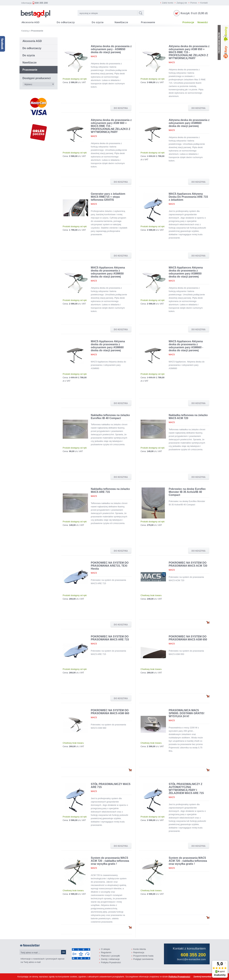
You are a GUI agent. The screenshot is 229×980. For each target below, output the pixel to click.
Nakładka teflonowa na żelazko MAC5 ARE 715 (110, 490)
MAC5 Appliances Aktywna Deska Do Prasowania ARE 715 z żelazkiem (188, 197)
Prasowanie (148, 22)
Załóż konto (168, 3)
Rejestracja (139, 952)
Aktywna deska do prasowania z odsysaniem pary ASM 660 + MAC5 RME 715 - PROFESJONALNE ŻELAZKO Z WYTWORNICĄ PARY (111, 126)
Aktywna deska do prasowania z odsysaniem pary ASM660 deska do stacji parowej (189, 123)
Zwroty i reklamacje (110, 959)
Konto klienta (140, 949)
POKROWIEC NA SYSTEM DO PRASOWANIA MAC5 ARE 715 (110, 638)
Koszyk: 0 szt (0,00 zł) (194, 13)
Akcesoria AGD (31, 22)
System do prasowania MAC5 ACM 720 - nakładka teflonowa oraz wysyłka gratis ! (110, 861)
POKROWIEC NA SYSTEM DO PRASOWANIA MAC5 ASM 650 (188, 638)
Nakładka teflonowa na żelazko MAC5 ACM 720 (188, 417)
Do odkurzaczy (66, 22)
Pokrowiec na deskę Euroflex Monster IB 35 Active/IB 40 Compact (187, 492)
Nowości (203, 22)
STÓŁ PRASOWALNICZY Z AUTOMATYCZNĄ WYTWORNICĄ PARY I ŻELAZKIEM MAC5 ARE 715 (186, 789)
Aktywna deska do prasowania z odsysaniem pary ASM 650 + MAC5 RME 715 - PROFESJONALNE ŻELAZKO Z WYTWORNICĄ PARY (189, 52)
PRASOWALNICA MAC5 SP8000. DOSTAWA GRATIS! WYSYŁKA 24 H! (187, 713)
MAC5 (94, 56)
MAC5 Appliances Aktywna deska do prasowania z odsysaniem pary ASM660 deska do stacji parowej (108, 346)
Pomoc (194, 3)
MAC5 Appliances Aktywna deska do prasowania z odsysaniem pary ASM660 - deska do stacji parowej (186, 346)
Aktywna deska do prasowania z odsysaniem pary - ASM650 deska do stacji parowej (111, 49)
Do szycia (98, 22)
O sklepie (105, 949)
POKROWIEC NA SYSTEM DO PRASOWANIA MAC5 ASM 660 (110, 712)
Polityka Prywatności (111, 962)
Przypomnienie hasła (143, 956)
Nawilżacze (121, 22)
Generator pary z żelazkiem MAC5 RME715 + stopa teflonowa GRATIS (108, 197)
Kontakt (204, 3)
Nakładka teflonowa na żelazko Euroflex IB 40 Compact (110, 417)
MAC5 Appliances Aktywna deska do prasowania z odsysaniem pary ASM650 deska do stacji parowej (108, 272)
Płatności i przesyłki (110, 956)
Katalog (25, 31)
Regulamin (106, 952)
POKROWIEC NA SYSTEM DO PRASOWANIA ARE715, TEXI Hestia (110, 566)
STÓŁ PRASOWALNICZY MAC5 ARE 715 (111, 786)
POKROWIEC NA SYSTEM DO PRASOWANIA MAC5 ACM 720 (188, 564)
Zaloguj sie (182, 3)
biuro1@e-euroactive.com (191, 959)
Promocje (188, 22)
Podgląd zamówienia (143, 959)
